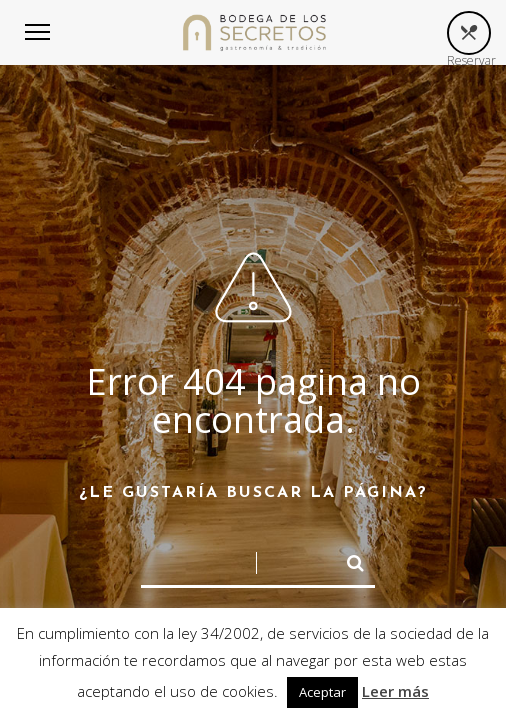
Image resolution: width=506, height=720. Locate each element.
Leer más (395, 691)
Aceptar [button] (322, 692)
